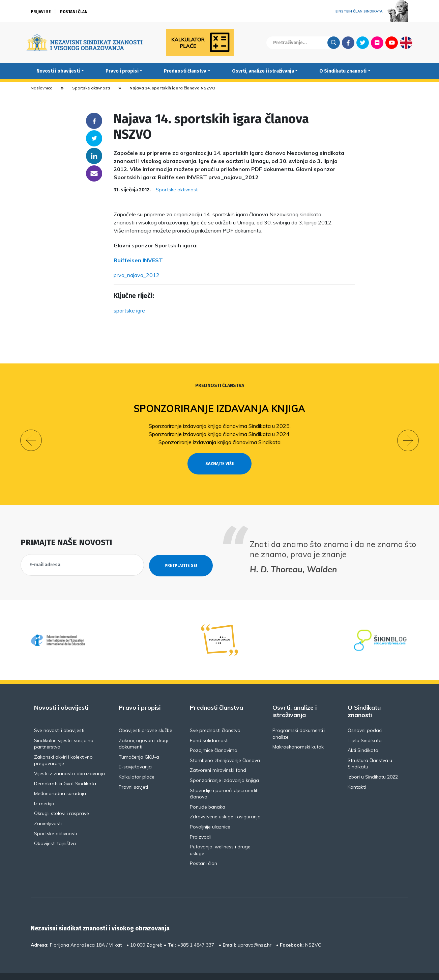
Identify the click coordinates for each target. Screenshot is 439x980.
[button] (31, 434)
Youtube (392, 43)
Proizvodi (200, 824)
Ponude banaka (208, 794)
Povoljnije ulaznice (210, 815)
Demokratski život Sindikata (65, 771)
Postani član (74, 12)
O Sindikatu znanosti (343, 71)
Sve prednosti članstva (215, 718)
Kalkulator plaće (137, 765)
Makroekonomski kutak (298, 735)
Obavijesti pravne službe (145, 718)
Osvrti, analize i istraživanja (263, 71)
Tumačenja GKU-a (139, 744)
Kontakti (357, 774)
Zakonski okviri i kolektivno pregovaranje (63, 748)
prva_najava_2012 (137, 275)
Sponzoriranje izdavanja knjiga (220, 409)
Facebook (348, 43)
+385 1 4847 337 (196, 932)
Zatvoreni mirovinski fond (218, 758)
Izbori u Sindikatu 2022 (373, 765)
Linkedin (94, 156)
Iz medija (44, 791)
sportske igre (129, 310)
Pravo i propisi (122, 71)
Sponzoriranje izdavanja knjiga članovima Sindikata (219, 442)
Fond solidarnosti (209, 728)
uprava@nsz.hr (255, 932)
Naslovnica (42, 88)
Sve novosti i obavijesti (59, 718)
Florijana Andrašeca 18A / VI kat (86, 932)
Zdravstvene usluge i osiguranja (225, 805)
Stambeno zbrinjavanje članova (225, 748)
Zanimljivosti (48, 811)
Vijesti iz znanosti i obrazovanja (69, 761)
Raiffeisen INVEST (138, 260)
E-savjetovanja (135, 755)
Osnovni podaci (365, 718)
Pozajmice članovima (214, 738)
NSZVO (313, 932)
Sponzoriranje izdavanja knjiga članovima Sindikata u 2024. (220, 434)
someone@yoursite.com (94, 173)
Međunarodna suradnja (60, 781)
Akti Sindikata (363, 738)
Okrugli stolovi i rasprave (62, 801)
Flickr (377, 43)
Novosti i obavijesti (58, 71)
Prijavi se (41, 12)
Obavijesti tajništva (55, 831)
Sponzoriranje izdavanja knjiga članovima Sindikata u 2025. (220, 426)
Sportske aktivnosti (91, 88)
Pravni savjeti (133, 774)
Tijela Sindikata (365, 728)
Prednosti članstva (185, 71)
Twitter (363, 43)
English (406, 43)
